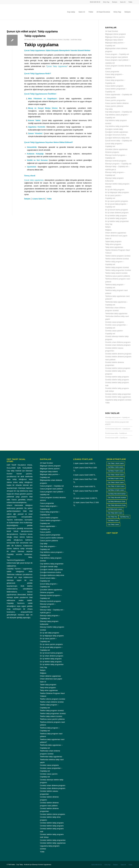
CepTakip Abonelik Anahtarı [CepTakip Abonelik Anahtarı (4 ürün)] (117, 494)
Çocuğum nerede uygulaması (117, 132)
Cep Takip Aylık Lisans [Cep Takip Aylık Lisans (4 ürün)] (115, 513)
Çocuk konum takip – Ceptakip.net (119, 141)
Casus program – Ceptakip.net (117, 54)
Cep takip (66, 39)
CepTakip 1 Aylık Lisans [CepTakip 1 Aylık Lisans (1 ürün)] (115, 467)
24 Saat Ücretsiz (112, 31)
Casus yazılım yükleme (114, 106)
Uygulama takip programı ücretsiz (118, 400)
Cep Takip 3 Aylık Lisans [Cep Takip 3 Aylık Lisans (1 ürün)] (116, 475)
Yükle (130, 2)
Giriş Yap (106, 2)
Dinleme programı (112, 152)
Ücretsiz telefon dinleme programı (118, 354)
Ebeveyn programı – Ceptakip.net (118, 164)
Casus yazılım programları (115, 100)
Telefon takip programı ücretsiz (117, 267)
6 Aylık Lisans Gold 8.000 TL (84, 486)
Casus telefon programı (114, 86)
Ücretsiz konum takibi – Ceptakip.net (116, 438)
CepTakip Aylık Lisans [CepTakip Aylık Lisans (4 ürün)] (115, 509)
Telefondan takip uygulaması (116, 313)
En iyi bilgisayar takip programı (117, 192)
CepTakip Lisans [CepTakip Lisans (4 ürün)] (113, 521)
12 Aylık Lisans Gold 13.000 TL (85, 498)
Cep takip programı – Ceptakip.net (119, 112)
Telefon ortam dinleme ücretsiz (117, 259)
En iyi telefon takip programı (116, 216)
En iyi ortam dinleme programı (117, 213)
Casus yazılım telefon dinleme (117, 103)
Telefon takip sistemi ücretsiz (116, 273)
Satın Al (123, 2)
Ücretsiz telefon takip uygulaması (118, 397)
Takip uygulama (35, 36)
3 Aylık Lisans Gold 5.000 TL (84, 475)
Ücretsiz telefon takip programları (118, 394)
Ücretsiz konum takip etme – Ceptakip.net (118, 429)
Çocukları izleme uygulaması (116, 149)
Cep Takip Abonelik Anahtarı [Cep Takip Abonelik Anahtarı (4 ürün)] (117, 498)
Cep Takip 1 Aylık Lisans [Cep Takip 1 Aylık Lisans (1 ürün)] (116, 463)
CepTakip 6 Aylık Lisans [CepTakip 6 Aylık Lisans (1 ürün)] (115, 478)
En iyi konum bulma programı (117, 210)
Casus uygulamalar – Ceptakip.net (119, 94)
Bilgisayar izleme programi (115, 34)
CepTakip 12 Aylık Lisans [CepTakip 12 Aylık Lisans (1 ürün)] (116, 490)
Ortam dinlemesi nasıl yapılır (116, 236)
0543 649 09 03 (95, 2)
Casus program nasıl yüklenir (117, 57)
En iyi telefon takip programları (117, 221)
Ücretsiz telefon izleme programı (118, 368)
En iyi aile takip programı (115, 190)
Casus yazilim (111, 97)
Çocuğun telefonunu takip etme (117, 138)
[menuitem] (95, 2)
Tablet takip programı (113, 241)
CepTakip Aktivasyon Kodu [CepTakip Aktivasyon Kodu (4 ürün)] (116, 501)
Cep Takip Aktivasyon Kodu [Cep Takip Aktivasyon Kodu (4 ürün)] (117, 505)
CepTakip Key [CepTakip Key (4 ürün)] (124, 517)
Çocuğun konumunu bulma (116, 135)
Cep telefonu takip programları (117, 126)
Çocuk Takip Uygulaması (57, 66)
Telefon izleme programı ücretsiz (118, 256)
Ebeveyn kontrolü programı (116, 161)
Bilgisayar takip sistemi (114, 40)
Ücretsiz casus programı (115, 322)
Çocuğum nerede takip (114, 129)
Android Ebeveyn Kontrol (55, 39)
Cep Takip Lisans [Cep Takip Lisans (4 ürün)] (113, 524)
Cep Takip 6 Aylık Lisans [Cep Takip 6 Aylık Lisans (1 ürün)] (116, 482)
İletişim (115, 2)
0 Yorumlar (40, 39)
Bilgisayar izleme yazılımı (115, 37)
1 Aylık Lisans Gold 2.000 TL (84, 463)
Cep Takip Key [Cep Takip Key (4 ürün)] (112, 517)
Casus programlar (112, 72)
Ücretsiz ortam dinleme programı (118, 342)
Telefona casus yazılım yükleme (118, 276)
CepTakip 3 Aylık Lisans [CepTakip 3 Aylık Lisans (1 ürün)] (115, 471)
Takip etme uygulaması (114, 247)
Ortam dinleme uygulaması (116, 233)
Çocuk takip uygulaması (34, 180)
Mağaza (108, 230)
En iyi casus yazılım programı (117, 201)
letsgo (80, 39)
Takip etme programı (113, 244)
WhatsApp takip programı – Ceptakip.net (118, 417)
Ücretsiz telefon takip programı (117, 377)
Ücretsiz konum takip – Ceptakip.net (116, 433)
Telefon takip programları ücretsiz (118, 270)
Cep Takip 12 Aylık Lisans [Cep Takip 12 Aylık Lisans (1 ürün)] (116, 486)
